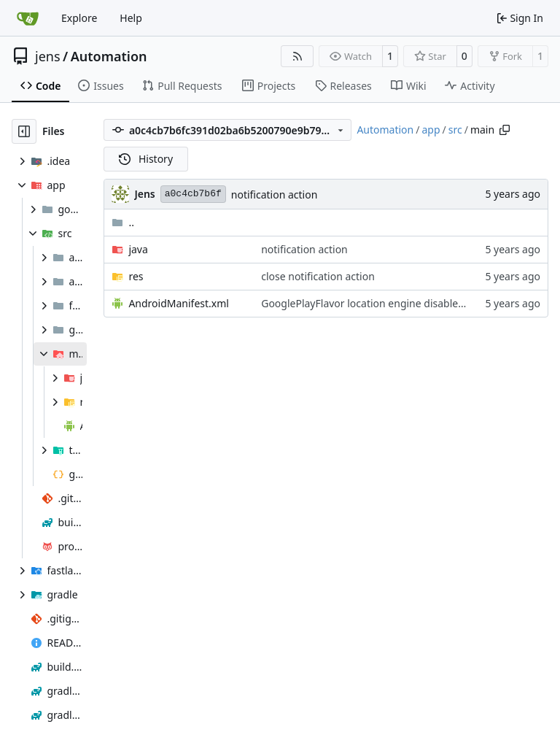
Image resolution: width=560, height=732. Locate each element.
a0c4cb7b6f (193, 194)
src (455, 130)
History (146, 159)
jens (48, 56)
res (136, 276)
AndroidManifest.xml (179, 303)
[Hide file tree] (24, 131)
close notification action (318, 276)
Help (131, 18)
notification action (275, 194)
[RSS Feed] (297, 56)
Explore (79, 18)
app (431, 130)
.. (123, 222)
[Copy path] (505, 130)
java (138, 249)
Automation (109, 56)
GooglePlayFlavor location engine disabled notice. (380, 303)
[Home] (28, 18)
